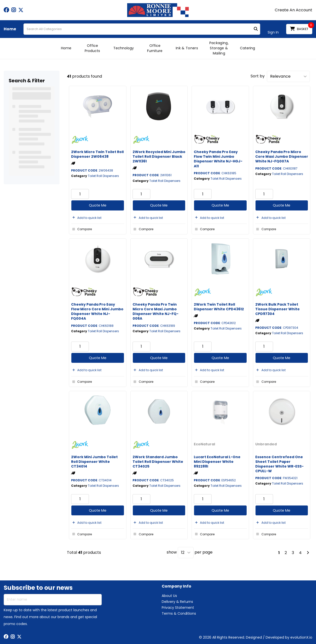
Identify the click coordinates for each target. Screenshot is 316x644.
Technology (124, 48)
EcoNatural (204, 444)
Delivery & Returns (177, 602)
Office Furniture (155, 48)
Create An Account (294, 10)
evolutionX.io (301, 637)
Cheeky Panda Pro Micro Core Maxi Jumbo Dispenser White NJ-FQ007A (282, 157)
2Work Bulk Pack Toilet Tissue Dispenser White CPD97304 (277, 309)
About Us (169, 596)
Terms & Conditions (179, 613)
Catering (247, 48)
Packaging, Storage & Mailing (219, 48)
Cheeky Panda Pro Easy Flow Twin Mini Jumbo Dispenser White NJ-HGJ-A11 (218, 159)
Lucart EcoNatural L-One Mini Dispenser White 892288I (217, 462)
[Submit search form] (256, 29)
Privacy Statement (178, 608)
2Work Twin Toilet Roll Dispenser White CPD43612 (219, 307)
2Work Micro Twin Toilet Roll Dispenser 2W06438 (97, 154)
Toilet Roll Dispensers (103, 176)
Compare (81, 229)
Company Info (177, 586)
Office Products (92, 48)
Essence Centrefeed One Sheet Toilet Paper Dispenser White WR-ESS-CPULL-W (279, 464)
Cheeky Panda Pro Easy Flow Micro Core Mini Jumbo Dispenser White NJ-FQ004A (97, 312)
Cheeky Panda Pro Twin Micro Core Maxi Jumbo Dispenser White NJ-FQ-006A (156, 312)
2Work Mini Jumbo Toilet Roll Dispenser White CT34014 (94, 462)
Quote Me (98, 205)
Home (10, 29)
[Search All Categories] (142, 29)
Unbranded (266, 444)
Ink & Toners (187, 48)
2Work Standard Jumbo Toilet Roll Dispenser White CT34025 (158, 462)
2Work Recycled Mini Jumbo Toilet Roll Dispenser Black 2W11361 (159, 157)
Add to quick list (86, 218)
